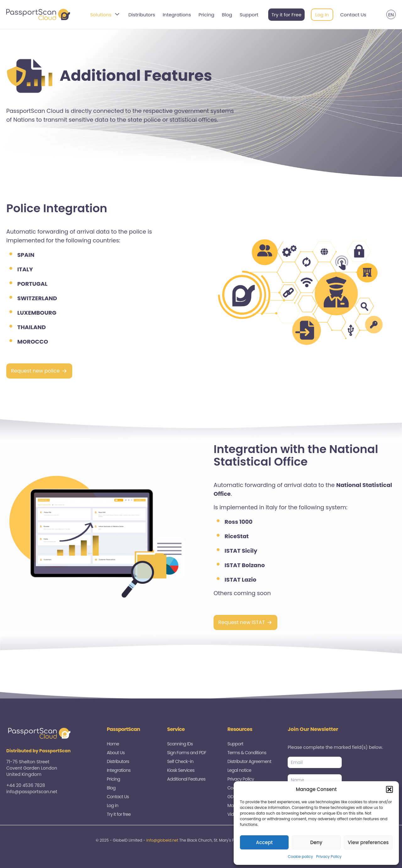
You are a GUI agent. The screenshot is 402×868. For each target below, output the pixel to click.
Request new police (35, 371)
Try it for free (119, 814)
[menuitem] (391, 14)
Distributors (142, 15)
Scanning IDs (180, 744)
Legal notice (239, 770)
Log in (112, 805)
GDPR (233, 797)
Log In (322, 15)
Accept (264, 842)
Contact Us (353, 15)
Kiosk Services (181, 770)
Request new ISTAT (242, 622)
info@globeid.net (162, 840)
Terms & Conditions (247, 753)
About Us (116, 753)
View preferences (368, 842)
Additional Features (186, 779)
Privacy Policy (329, 857)
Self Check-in (180, 761)
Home (113, 744)
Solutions (106, 15)
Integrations (177, 15)
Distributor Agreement (249, 761)
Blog (227, 15)
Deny (316, 842)
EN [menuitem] (391, 15)
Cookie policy (300, 857)
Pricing (206, 15)
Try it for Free (286, 15)
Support (249, 15)
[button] (389, 789)
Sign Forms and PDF (187, 753)
